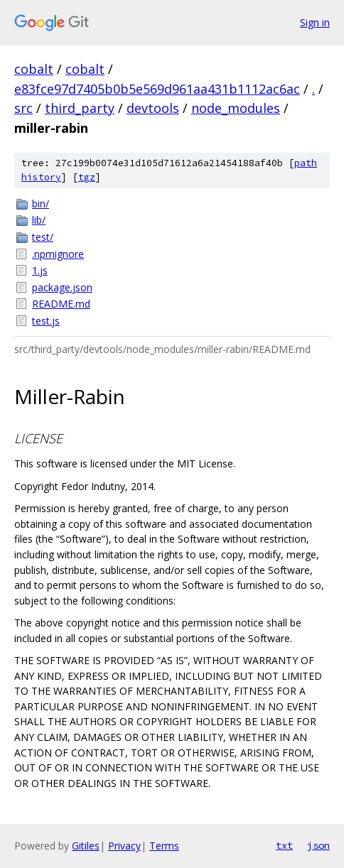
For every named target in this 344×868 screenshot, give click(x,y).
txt (284, 845)
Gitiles (86, 846)
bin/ (41, 204)
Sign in (315, 22)
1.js (40, 270)
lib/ (39, 220)
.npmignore (58, 254)
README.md (61, 304)
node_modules (236, 108)
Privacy (124, 846)
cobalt (34, 69)
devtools (153, 108)
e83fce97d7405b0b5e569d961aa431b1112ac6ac (157, 89)
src (23, 108)
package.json (62, 287)
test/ (43, 237)
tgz (87, 177)
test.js (46, 321)
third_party (80, 108)
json (318, 845)
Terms (164, 846)
